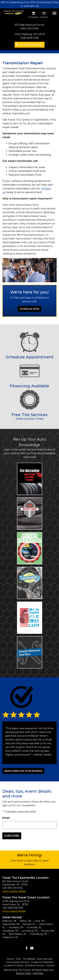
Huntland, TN (16, 927)
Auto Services (45, 959)
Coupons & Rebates (42, 962)
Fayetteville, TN (11, 924)
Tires (18, 959)
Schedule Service (34, 965)
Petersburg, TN (38, 934)
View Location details (14, 891)
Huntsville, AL (34, 927)
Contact (44, 17)
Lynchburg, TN (30, 931)
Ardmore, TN (9, 921)
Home (10, 959)
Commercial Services (17, 962)
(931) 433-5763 (29, 29)
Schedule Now (29, 309)
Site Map (38, 973)
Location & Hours (31, 45)
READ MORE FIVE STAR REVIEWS (23, 771)
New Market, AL (18, 934)
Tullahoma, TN (10, 937)
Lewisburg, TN (10, 931)
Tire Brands (29, 959)
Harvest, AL (29, 924)
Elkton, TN (25, 921)
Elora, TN (39, 921)
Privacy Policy (24, 973)
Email (6, 818)
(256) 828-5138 (29, 38)
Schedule (33, 17)
